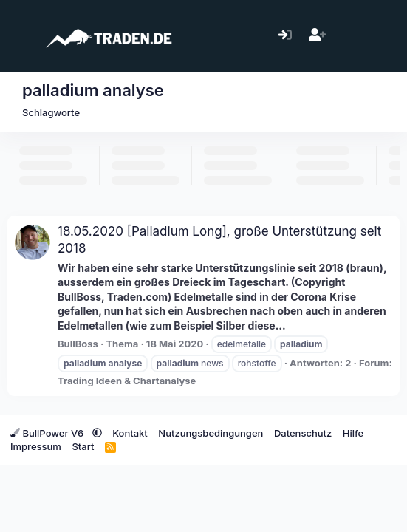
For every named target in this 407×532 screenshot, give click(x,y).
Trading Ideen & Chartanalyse (127, 381)
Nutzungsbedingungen (211, 433)
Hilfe (353, 433)
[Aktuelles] (349, 36)
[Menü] (20, 35)
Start (83, 446)
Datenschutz (303, 433)
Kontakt (130, 433)
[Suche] (381, 36)
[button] (97, 433)
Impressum (36, 446)
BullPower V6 (48, 433)
